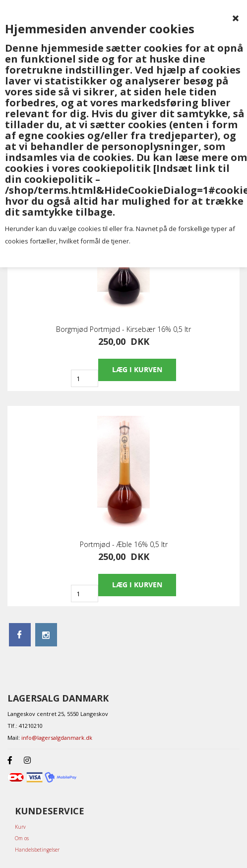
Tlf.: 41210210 (25, 726)
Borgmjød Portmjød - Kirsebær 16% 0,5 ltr (123, 329)
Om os (22, 838)
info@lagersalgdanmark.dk (57, 738)
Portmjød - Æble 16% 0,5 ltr (124, 545)
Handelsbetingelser (37, 850)
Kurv (20, 827)
